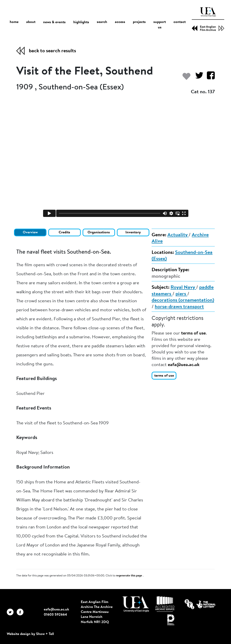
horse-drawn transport (179, 307)
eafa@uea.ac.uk (184, 365)
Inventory (133, 232)
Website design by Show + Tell (30, 634)
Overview (30, 232)
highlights (81, 22)
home (14, 22)
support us (160, 25)
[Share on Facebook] (209, 78)
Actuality (178, 235)
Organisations (99, 232)
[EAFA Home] (208, 19)
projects (139, 22)
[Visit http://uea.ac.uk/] (136, 604)
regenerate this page (129, 576)
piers (181, 294)
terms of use (193, 333)
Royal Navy (183, 288)
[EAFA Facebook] (21, 612)
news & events (54, 22)
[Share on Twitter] (198, 78)
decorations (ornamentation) (183, 300)
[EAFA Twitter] (12, 612)
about (31, 22)
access (120, 22)
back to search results (52, 51)
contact (180, 22)
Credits (64, 232)
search (102, 22)
